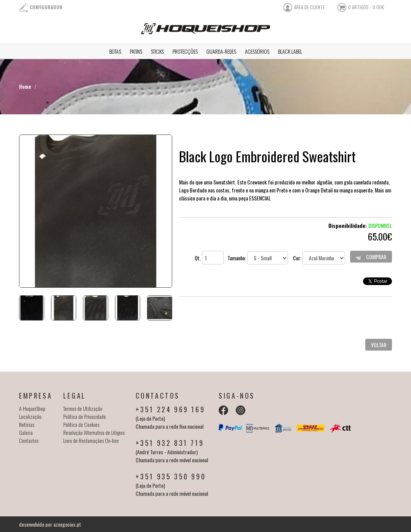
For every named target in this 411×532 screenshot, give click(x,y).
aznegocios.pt (67, 524)
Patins (136, 51)
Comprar (371, 257)
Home (25, 86)
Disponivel (380, 225)
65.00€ (380, 236)
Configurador (46, 7)
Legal (75, 396)
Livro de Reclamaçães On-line (91, 440)
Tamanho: (258, 258)
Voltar (379, 345)
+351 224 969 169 (170, 409)
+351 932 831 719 (170, 443)
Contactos (29, 440)
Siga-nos (237, 396)
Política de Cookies (81, 424)
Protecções (185, 51)
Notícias (27, 424)
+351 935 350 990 (171, 476)
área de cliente (309, 7)
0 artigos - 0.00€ (366, 7)
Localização (30, 416)
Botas (115, 51)
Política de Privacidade (85, 416)
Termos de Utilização (83, 408)
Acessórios (257, 51)
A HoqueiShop (32, 408)
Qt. (209, 258)
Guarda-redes (221, 51)
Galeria (26, 432)
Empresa (36, 396)
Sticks (157, 51)
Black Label (290, 51)
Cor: (319, 258)
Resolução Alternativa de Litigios (94, 432)
